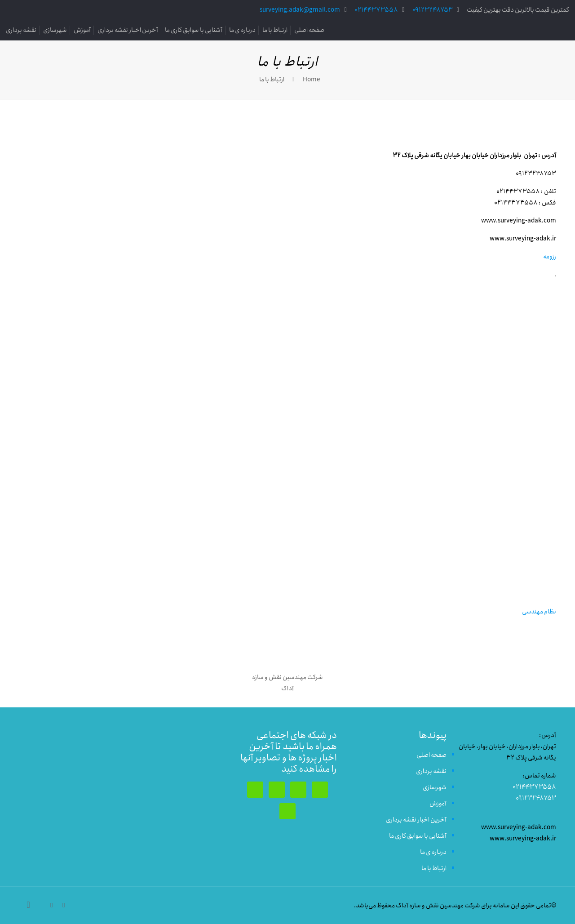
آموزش (82, 30)
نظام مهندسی (539, 612)
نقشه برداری (21, 30)
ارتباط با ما (275, 30)
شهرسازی (55, 30)
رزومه (550, 257)
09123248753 (433, 10)
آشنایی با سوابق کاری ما (194, 30)
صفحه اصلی (309, 30)
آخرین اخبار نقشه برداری (128, 30)
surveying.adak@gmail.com (300, 10)
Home (312, 80)
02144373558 (376, 10)
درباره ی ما (242, 30)
